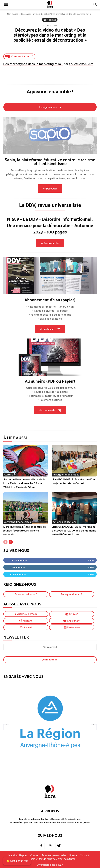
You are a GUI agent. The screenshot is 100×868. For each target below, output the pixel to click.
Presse (73, 856)
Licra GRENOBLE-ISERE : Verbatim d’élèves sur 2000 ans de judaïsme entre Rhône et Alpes (74, 531)
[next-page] (11, 542)
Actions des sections (64, 522)
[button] (95, 5)
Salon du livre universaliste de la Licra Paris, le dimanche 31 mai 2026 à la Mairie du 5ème (24, 483)
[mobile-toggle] (6, 5)
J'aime (91, 560)
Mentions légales (18, 856)
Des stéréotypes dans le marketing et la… (33, 64)
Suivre (91, 567)
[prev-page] (5, 542)
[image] (50, 136)
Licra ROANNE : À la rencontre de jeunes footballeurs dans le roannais (25, 531)
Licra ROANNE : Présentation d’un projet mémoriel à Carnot (73, 481)
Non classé (13, 14)
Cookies (34, 856)
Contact (84, 856)
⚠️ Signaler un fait (17, 861)
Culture (9, 475)
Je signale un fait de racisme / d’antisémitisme (50, 859)
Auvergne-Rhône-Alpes (66, 475)
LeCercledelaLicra (81, 64)
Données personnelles (54, 856)
